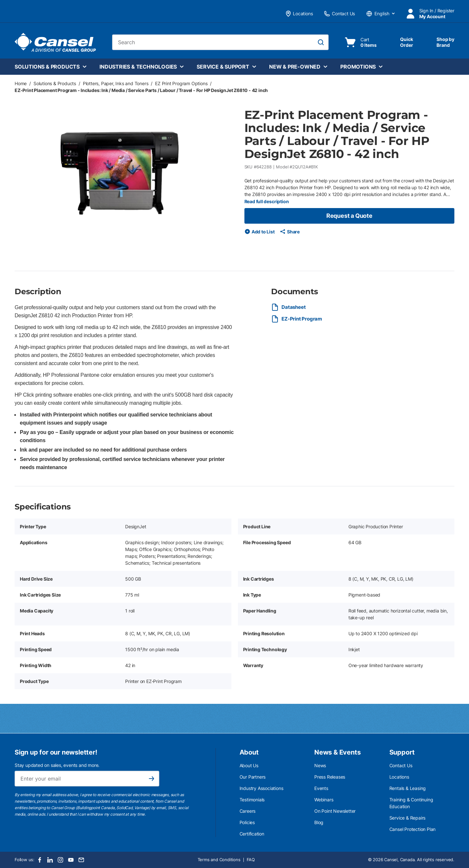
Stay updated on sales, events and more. (57, 765)
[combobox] (220, 42)
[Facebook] (40, 860)
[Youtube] (71, 860)
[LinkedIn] (50, 860)
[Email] (81, 860)
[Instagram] (60, 860)
